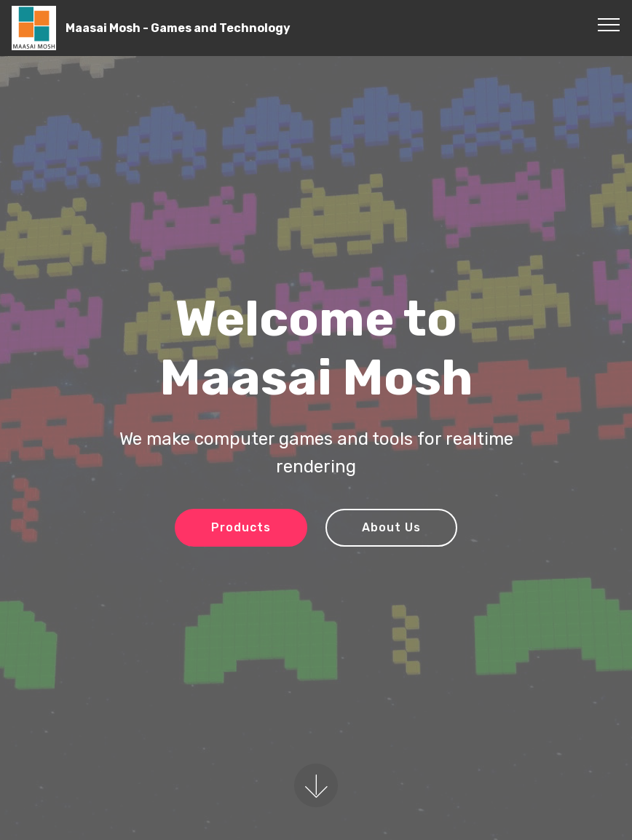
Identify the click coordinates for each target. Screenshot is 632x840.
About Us (391, 527)
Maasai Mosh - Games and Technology (178, 28)
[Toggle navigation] (609, 24)
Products (241, 527)
